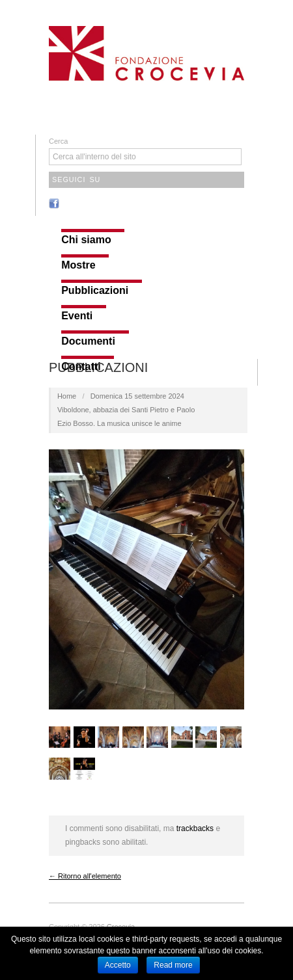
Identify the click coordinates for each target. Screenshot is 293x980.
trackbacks (195, 828)
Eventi (77, 316)
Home (67, 396)
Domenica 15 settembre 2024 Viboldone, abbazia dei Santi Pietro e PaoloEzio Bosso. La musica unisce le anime (126, 410)
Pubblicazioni (95, 291)
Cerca (58, 141)
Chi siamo (86, 240)
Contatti (81, 367)
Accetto (118, 965)
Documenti (88, 341)
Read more (173, 965)
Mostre (78, 265)
